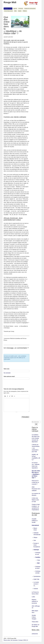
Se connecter (7, 373)
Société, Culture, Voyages (34, 617)
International (35, 525)
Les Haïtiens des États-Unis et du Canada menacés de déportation (36, 438)
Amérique (36, 550)
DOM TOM (36, 579)
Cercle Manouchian (8, 11)
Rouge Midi (10, 2)
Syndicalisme (37, 576)
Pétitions (25, 11)
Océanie (36, 589)
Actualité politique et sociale (35, 521)
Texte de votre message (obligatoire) (14, 389)
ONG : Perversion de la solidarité (36, 489)
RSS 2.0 (26, 640)
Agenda (15, 8)
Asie (35, 540)
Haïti (38, 563)
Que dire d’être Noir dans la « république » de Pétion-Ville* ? (36, 474)
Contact (21, 640)
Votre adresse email (9, 376)
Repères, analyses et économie (35, 601)
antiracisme (35, 634)
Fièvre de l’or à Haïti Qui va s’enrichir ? (35, 482)
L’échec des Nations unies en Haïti (35, 500)
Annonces (21, 8)
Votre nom (7, 369)
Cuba (38, 560)
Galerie (20, 11)
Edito (15, 11)
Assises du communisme (30, 8)
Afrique (35, 537)
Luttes (33, 597)
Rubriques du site (8, 8)
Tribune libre (35, 622)
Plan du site (7, 640)
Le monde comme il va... (36, 584)
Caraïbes (38, 557)
